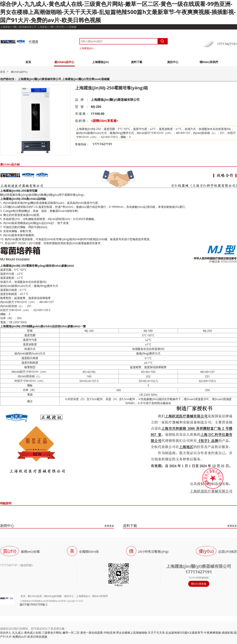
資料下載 (137, 62)
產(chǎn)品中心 (64, 62)
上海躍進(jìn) (86, 48)
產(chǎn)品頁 (35, 596)
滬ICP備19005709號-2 (34, 604)
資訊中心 (173, 62)
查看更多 (109, 526)
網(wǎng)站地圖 (53, 596)
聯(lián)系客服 (199, 584)
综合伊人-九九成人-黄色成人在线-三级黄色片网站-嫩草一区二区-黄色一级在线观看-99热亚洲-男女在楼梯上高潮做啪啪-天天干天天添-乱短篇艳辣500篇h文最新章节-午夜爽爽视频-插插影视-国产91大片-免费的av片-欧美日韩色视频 (118, 12)
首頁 (28, 62)
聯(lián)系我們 (209, 62)
